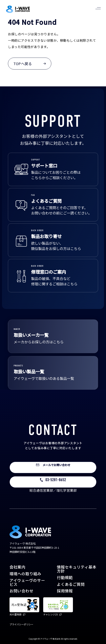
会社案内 (17, 567)
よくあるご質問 (71, 584)
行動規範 (65, 577)
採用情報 (65, 591)
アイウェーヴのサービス (27, 582)
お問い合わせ (21, 591)
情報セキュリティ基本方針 (77, 569)
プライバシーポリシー (21, 624)
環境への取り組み (25, 574)
